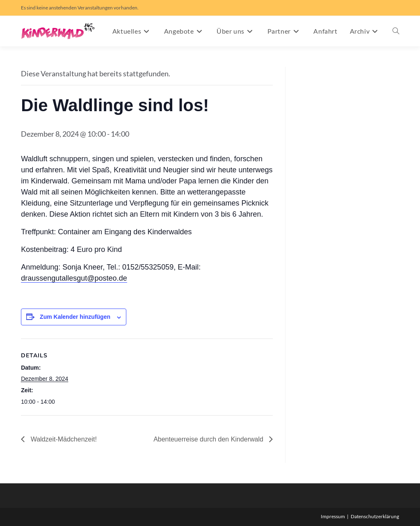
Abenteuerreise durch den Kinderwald (209, 439)
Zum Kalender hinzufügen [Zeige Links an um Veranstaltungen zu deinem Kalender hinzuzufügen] (75, 317)
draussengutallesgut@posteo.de (74, 278)
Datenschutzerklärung (375, 516)
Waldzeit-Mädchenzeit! (63, 439)
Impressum (333, 516)
